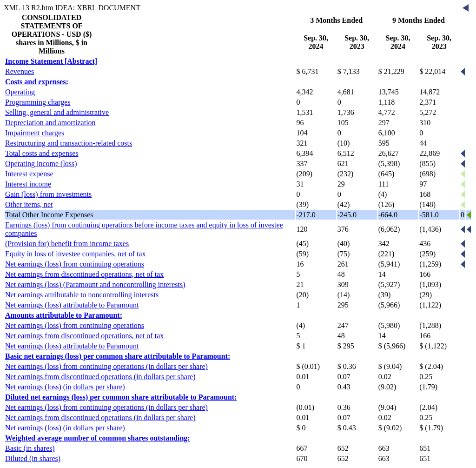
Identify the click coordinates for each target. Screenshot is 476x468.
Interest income (28, 184)
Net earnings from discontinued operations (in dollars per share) (100, 377)
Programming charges (38, 102)
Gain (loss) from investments (48, 194)
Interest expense (29, 174)
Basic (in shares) (30, 448)
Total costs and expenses (42, 153)
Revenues (20, 71)
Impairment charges (35, 133)
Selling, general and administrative (57, 112)
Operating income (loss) (41, 164)
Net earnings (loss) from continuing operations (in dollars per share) (106, 366)
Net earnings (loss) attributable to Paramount (72, 305)
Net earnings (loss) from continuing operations (75, 264)
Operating (20, 92)
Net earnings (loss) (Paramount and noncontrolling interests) (95, 284)
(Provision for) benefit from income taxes (67, 244)
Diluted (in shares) (33, 458)
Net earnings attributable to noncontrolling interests (82, 295)
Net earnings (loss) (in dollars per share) (65, 387)
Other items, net (29, 204)
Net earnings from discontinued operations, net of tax (84, 274)
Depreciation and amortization (50, 123)
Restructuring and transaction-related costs (69, 143)
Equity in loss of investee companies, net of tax (76, 254)
